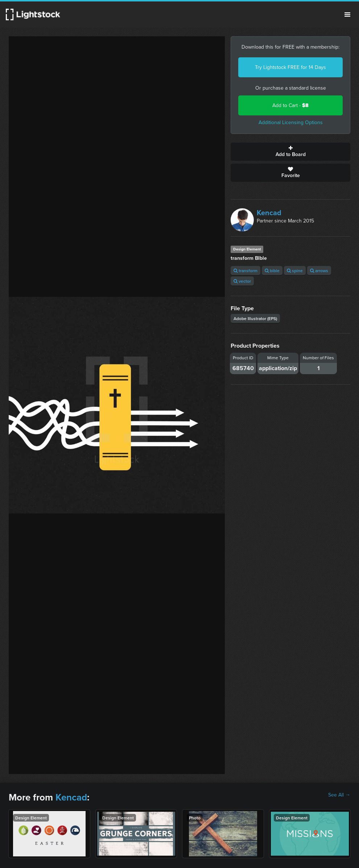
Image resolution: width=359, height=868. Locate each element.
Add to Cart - (290, 105)
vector (242, 281)
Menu (347, 15)
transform (245, 271)
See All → (339, 795)
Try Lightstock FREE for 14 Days (290, 67)
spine (295, 271)
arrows (319, 271)
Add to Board (290, 152)
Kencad (269, 213)
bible (272, 271)
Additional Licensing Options (291, 122)
